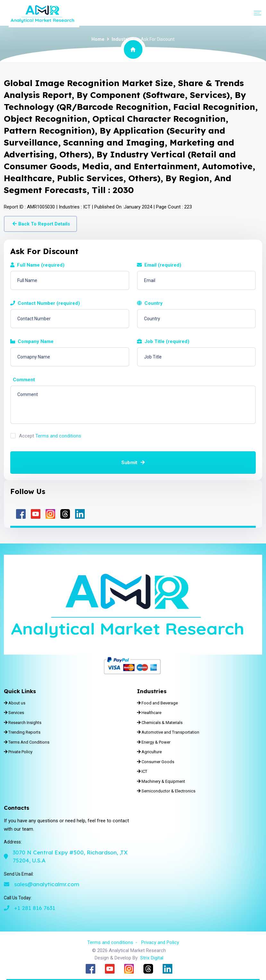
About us (15, 703)
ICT (142, 771)
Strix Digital (152, 958)
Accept (50, 436)
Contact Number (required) (45, 303)
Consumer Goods (156, 762)
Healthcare (149, 713)
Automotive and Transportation (168, 732)
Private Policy (18, 752)
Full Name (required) (37, 265)
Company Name (32, 341)
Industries (123, 39)
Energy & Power (154, 742)
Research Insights (23, 723)
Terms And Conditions (27, 742)
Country (150, 303)
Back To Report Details (41, 224)
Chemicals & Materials (160, 723)
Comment (23, 380)
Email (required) (159, 265)
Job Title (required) (163, 341)
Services (14, 713)
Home (98, 39)
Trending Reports (22, 732)
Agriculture (149, 752)
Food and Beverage (157, 703)
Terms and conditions (58, 436)
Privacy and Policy (160, 942)
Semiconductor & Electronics (166, 791)
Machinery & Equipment (161, 781)
